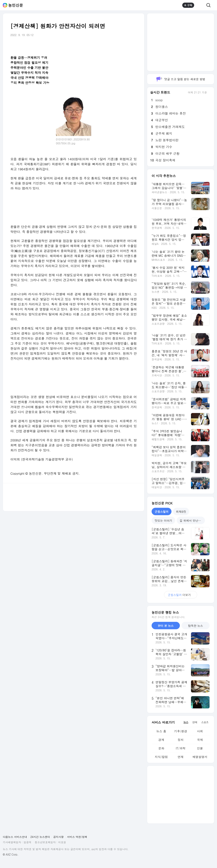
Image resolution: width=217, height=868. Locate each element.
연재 (181, 757)
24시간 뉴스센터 (40, 837)
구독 (188, 5)
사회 (200, 731)
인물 (200, 748)
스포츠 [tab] (205, 722)
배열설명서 (200, 757)
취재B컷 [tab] (181, 512)
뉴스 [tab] (186, 722)
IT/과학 (181, 748)
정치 (181, 740)
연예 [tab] (195, 722)
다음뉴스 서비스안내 (15, 837)
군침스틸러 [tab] (162, 512)
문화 (161, 748)
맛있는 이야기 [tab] (163, 520)
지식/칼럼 (161, 757)
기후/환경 (181, 731)
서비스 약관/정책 (77, 837)
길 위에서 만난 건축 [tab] (192, 520)
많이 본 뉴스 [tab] (166, 626)
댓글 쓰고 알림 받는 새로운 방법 (180, 79)
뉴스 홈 (161, 731)
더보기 (181, 595)
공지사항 (59, 837)
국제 (200, 740)
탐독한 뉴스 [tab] (195, 626)
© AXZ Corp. (10, 855)
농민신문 (16, 5)
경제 (161, 740)
